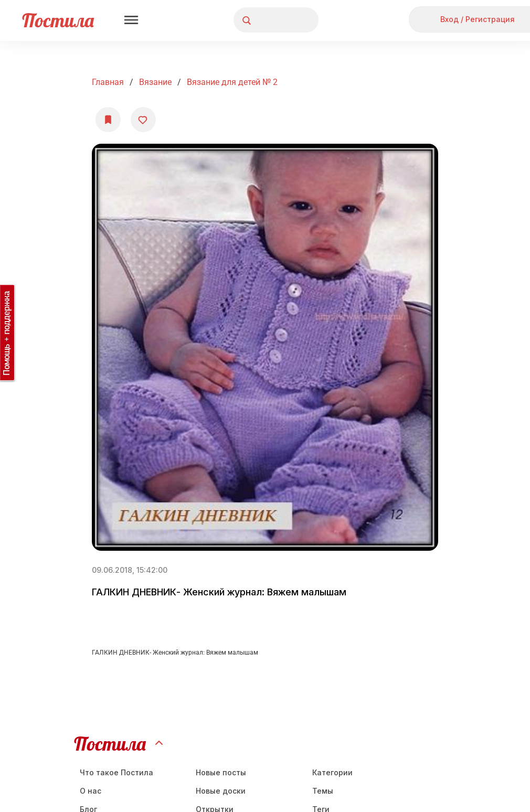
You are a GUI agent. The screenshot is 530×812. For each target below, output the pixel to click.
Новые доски (221, 791)
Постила (58, 20)
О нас (91, 791)
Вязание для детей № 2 (232, 82)
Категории (332, 772)
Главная (108, 82)
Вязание (155, 82)
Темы (323, 791)
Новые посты (221, 772)
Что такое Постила (116, 772)
